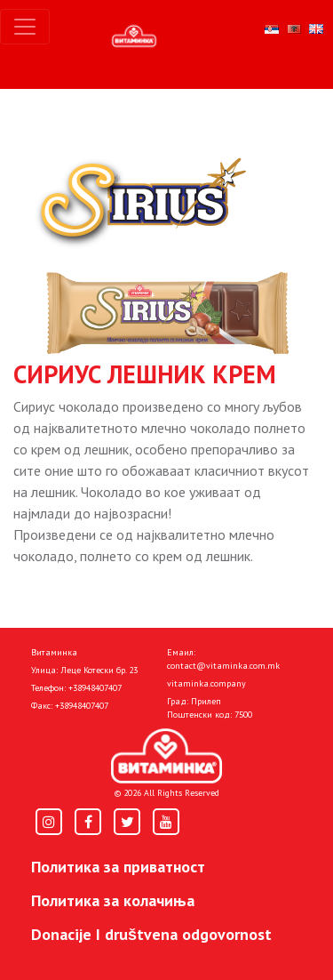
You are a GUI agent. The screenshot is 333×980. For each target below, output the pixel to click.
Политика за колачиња (113, 900)
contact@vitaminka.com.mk (223, 666)
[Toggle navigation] (25, 27)
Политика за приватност (118, 867)
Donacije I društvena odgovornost (151, 934)
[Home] (166, 756)
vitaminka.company (206, 683)
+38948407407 (95, 688)
